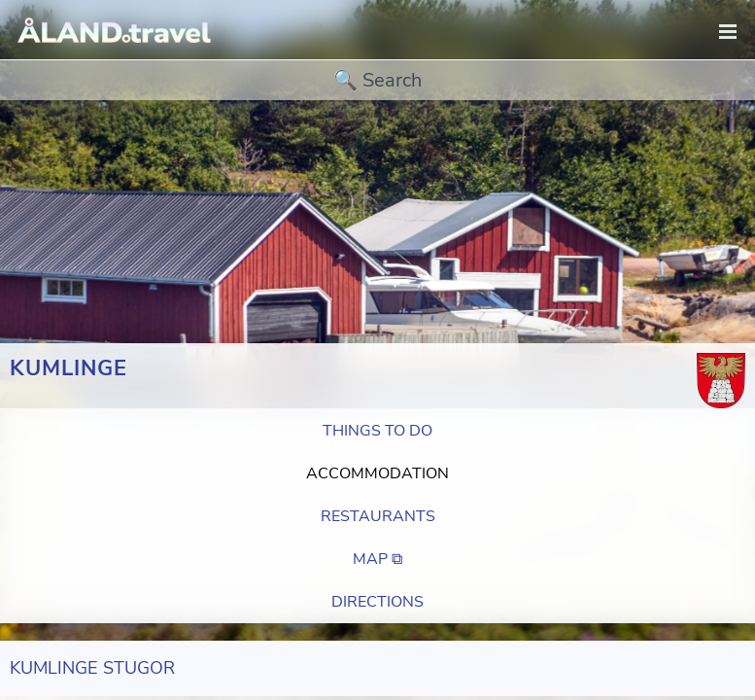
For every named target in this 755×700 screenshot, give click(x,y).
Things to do (377, 431)
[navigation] (728, 33)
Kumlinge (69, 368)
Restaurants (378, 516)
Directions (377, 602)
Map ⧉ (377, 559)
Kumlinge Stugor (92, 668)
